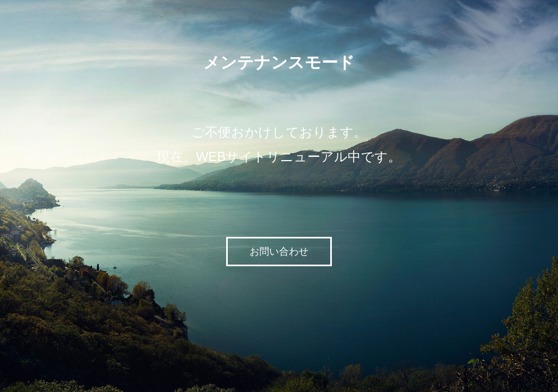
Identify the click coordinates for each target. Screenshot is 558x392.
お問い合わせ (279, 252)
